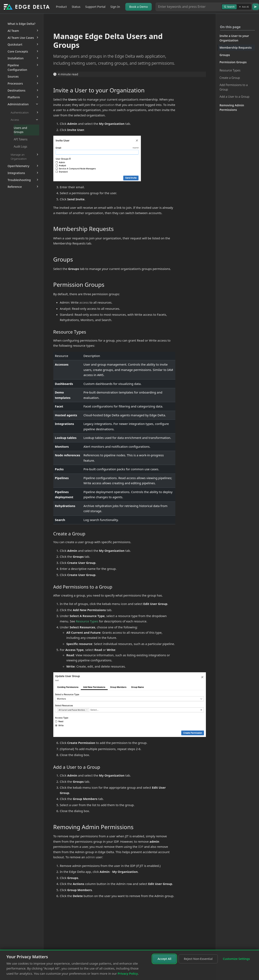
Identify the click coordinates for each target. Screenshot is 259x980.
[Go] (256, 7)
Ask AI (244, 7)
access (84, 302)
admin (90, 857)
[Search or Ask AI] (188, 7)
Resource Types (230, 70)
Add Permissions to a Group (234, 87)
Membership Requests (236, 48)
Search (229, 7)
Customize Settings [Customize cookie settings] (236, 959)
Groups (225, 55)
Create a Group (230, 78)
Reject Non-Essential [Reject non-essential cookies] (198, 959)
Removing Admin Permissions (232, 107)
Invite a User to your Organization (234, 38)
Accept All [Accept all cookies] (164, 959)
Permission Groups (233, 62)
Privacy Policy (128, 973)
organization (106, 105)
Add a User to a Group (235, 97)
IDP (141, 847)
